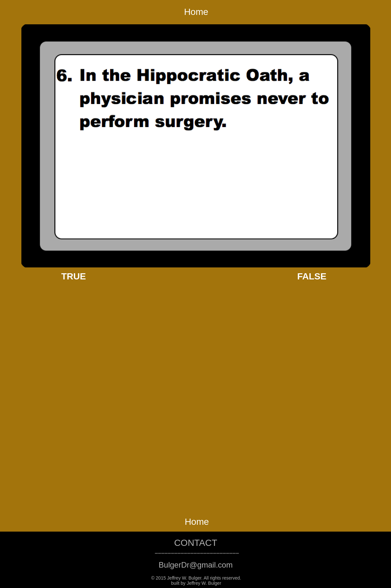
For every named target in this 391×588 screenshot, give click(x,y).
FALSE (312, 276)
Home (196, 12)
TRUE (74, 276)
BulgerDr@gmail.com (196, 565)
